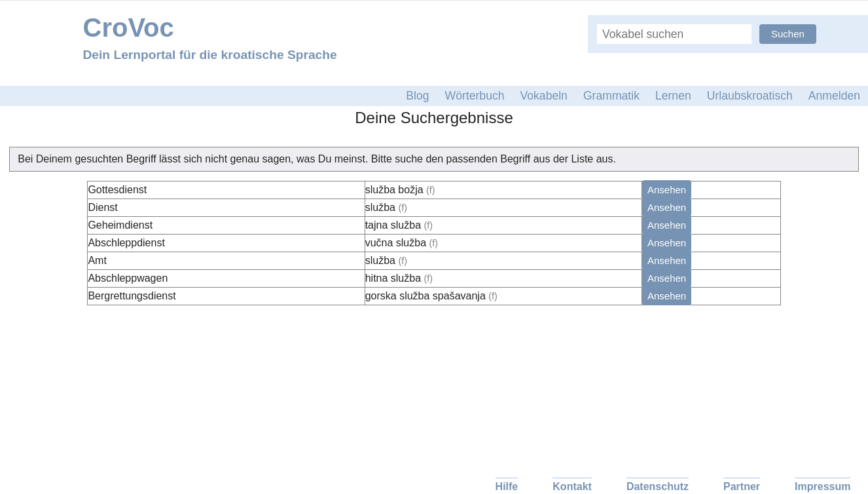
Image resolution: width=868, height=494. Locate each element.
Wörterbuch (475, 96)
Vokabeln (544, 96)
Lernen (673, 96)
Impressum (823, 486)
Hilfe (507, 486)
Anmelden (834, 96)
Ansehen (667, 190)
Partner (742, 486)
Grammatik (611, 96)
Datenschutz (658, 486)
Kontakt (572, 486)
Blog (417, 96)
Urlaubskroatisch (750, 96)
